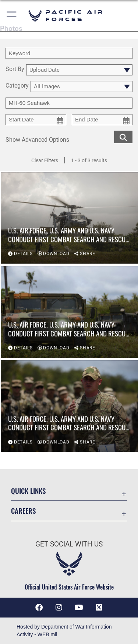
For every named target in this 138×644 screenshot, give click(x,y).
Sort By (15, 69)
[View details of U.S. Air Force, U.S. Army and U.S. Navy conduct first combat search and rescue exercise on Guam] (69, 219)
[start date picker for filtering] (36, 120)
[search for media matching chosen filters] (123, 136)
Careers (23, 511)
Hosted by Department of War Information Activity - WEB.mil (64, 631)
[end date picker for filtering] (102, 120)
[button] (12, 16)
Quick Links (28, 491)
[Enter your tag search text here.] (69, 103)
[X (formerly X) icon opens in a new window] (99, 608)
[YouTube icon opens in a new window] (79, 608)
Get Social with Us (69, 544)
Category (17, 86)
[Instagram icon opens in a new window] (59, 608)
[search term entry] (69, 53)
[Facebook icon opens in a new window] (39, 608)
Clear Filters (45, 160)
